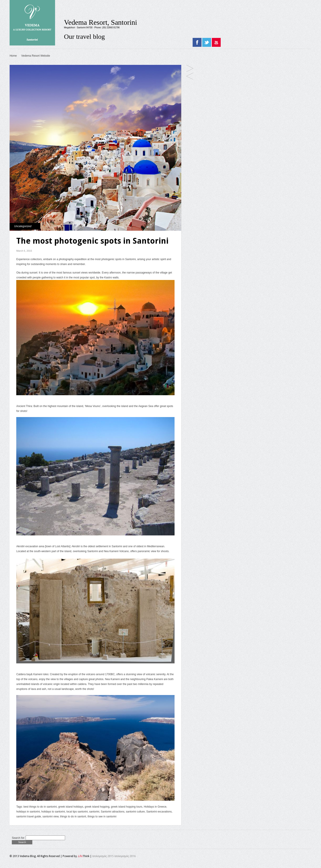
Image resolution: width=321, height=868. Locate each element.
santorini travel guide (29, 817)
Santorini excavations (159, 812)
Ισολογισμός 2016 (125, 856)
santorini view (51, 817)
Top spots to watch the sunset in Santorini (190, 77)
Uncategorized (23, 226)
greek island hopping (97, 807)
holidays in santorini (28, 812)
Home (13, 56)
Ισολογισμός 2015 (103, 856)
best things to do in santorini (40, 807)
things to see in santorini (102, 817)
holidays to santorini (53, 812)
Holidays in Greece (155, 807)
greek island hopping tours (127, 807)
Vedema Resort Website (36, 56)
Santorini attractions (113, 812)
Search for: (18, 838)
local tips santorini (77, 812)
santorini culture (135, 812)
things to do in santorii (73, 817)
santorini (94, 812)
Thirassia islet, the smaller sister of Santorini (190, 69)
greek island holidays (71, 807)
